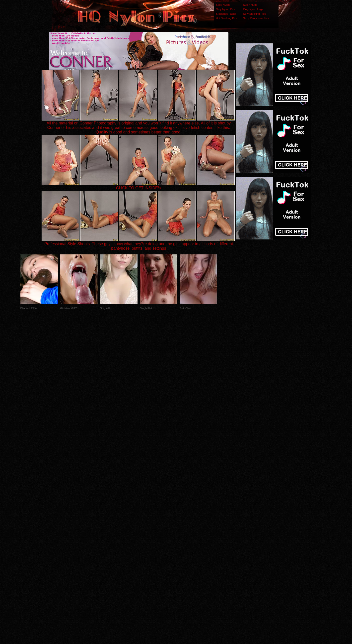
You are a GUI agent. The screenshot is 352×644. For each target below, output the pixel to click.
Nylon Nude (250, 5)
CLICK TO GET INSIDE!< (139, 188)
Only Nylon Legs (253, 9)
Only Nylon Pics (226, 9)
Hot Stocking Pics (227, 18)
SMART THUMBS (185, 545)
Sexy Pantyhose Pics (256, 18)
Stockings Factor (226, 14)
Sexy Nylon (223, 5)
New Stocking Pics (254, 14)
